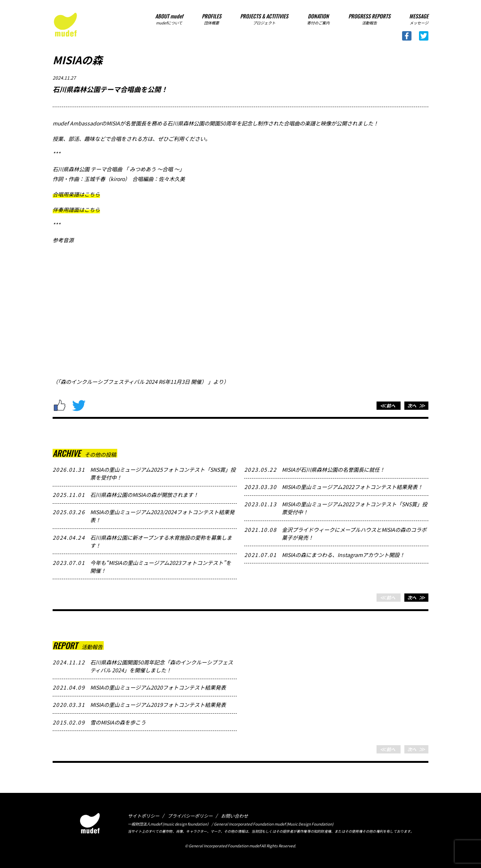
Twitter (424, 36)
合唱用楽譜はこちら (76, 194)
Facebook (407, 36)
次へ (415, 406)
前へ (387, 406)
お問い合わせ (234, 816)
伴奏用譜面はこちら (76, 210)
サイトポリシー (144, 816)
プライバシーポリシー (190, 816)
